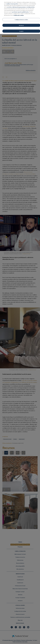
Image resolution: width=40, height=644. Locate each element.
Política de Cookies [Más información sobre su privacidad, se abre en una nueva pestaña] (19, 15)
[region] (20, 17)
